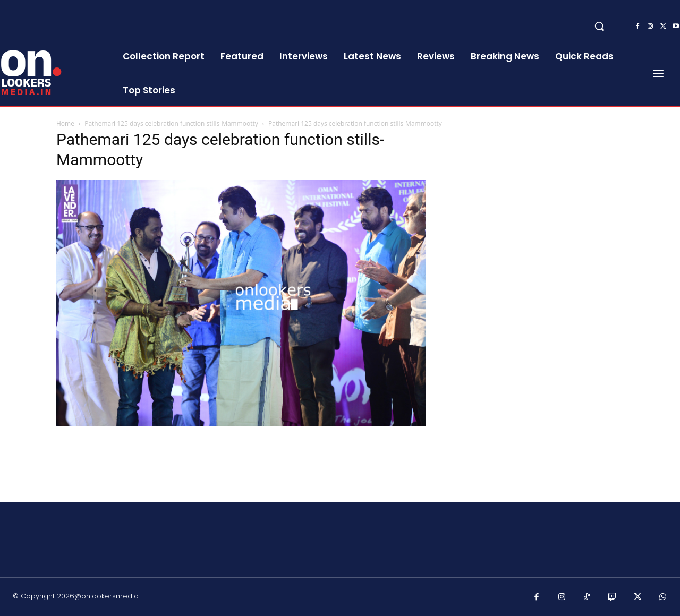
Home (65, 123)
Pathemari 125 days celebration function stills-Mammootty (171, 123)
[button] (599, 26)
